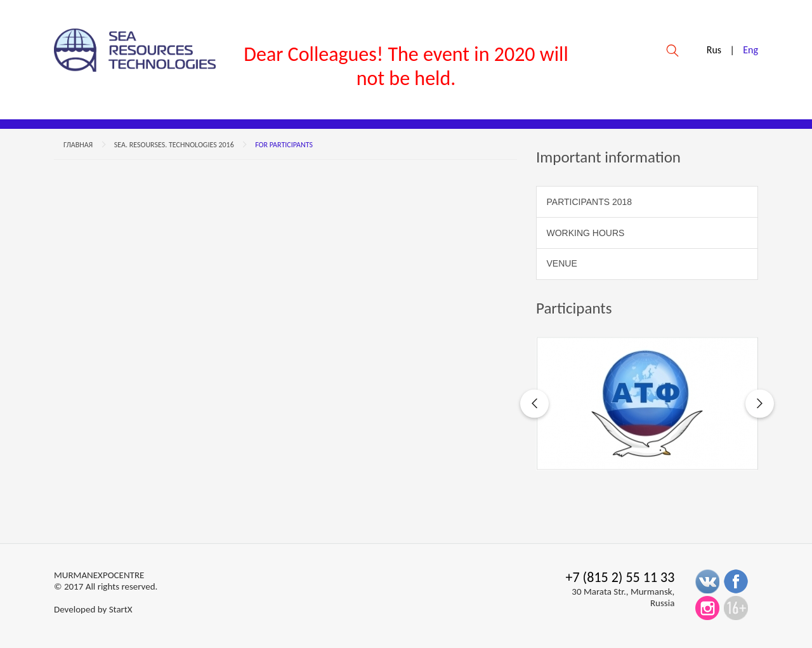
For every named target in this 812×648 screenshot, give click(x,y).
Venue (562, 263)
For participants (284, 145)
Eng (750, 50)
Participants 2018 (590, 202)
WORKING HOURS (586, 233)
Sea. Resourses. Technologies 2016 (174, 145)
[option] (647, 404)
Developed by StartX (93, 609)
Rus (714, 50)
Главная (78, 145)
